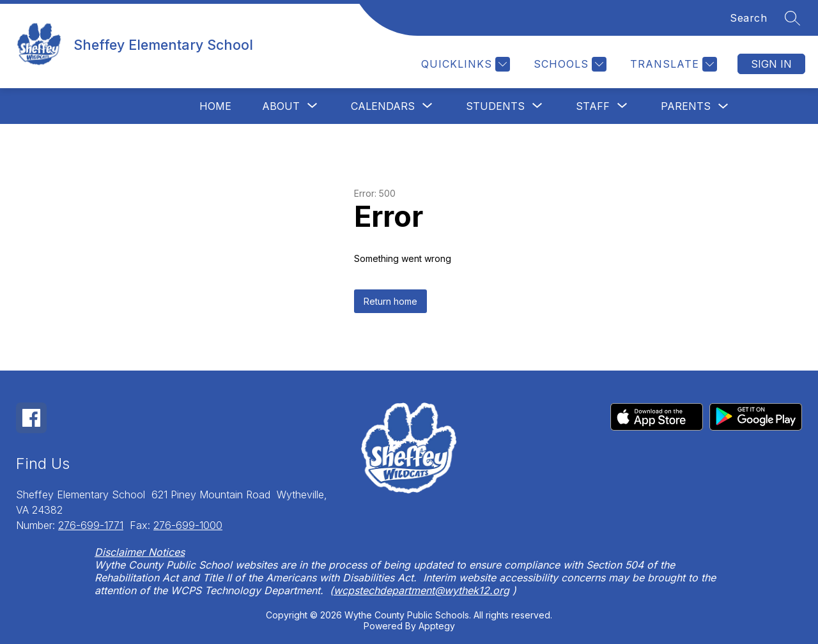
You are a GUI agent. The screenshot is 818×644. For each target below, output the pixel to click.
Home (215, 106)
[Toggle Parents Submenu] (723, 106)
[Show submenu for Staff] (593, 106)
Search (748, 18)
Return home (390, 301)
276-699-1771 (91, 525)
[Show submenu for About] (281, 106)
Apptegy (437, 626)
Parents (686, 106)
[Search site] (792, 18)
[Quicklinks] (464, 64)
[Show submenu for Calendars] (383, 106)
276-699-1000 (188, 525)
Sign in (771, 64)
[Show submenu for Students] (495, 106)
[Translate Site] (672, 64)
